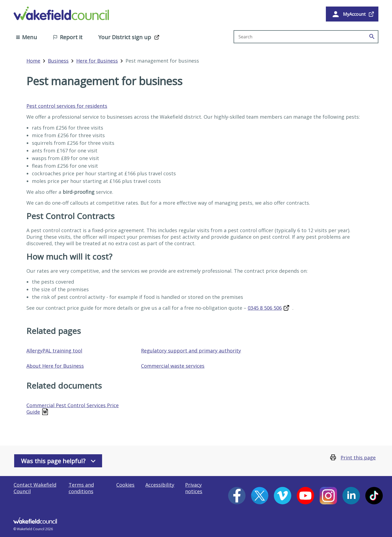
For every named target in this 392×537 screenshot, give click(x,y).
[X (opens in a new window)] (260, 496)
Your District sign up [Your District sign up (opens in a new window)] (125, 37)
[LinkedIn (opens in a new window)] (351, 496)
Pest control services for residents (67, 106)
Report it (68, 37)
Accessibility (160, 485)
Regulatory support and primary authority (191, 351)
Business (58, 61)
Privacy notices (194, 488)
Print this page (358, 458)
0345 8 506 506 (265, 308)
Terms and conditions (81, 488)
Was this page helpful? (58, 461)
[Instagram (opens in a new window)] (328, 496)
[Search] (372, 37)
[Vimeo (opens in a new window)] (283, 496)
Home (33, 61)
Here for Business (97, 61)
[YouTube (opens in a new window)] (305, 496)
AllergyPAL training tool (54, 351)
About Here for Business (55, 366)
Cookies (125, 485)
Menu (27, 37)
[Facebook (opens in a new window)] (237, 496)
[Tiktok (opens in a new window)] (374, 496)
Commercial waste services (173, 366)
